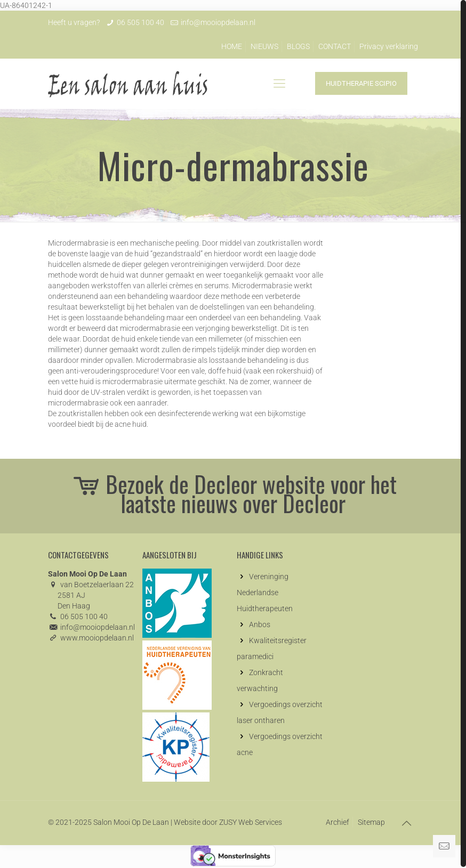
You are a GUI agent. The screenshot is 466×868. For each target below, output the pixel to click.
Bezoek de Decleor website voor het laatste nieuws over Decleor (233, 493)
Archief (338, 822)
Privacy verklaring (389, 46)
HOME (232, 46)
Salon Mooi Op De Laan (131, 822)
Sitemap (371, 822)
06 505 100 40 (140, 22)
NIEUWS (264, 46)
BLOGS (298, 46)
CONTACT (335, 46)
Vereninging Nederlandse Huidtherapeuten (265, 593)
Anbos (260, 624)
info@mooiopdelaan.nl (218, 22)
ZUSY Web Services (251, 822)
